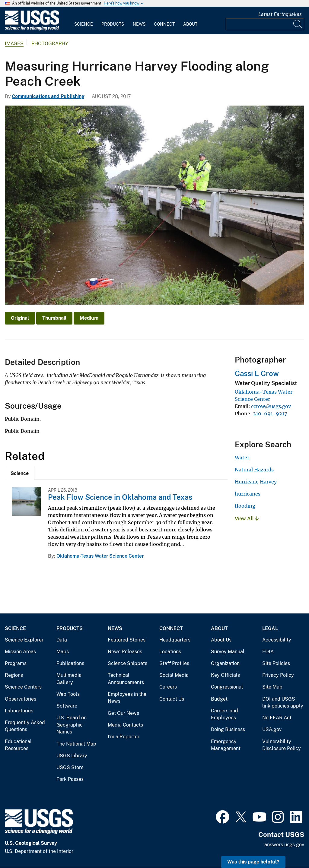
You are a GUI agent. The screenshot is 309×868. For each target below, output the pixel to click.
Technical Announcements (126, 679)
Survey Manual (228, 652)
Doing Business (228, 729)
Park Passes (70, 779)
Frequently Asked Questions (25, 726)
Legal (270, 628)
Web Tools (68, 694)
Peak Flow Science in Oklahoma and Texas (120, 497)
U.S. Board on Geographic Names (72, 725)
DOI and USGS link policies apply (283, 703)
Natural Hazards (254, 470)
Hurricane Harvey (256, 482)
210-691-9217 (270, 413)
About (190, 24)
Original (20, 318)
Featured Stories (127, 640)
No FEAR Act (277, 718)
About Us (221, 640)
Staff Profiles (174, 663)
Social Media (174, 675)
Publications (70, 663)
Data (62, 640)
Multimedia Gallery (69, 679)
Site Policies (276, 663)
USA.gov (272, 729)
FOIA (268, 652)
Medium (89, 318)
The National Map (76, 744)
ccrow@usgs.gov (271, 406)
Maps (63, 652)
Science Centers (23, 687)
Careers (168, 687)
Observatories (21, 699)
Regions (14, 675)
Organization (225, 663)
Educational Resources (18, 745)
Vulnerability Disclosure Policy (282, 745)
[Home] (32, 29)
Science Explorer (24, 640)
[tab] (20, 473)
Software (67, 706)
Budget (219, 699)
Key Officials (225, 675)
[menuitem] (84, 21)
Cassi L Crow (257, 373)
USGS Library (72, 756)
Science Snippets (127, 663)
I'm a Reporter (124, 737)
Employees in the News (127, 698)
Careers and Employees (225, 714)
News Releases (125, 652)
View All (247, 519)
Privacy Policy (278, 675)
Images (14, 44)
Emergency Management (226, 745)
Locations (170, 652)
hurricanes (248, 494)
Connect (164, 24)
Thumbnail (54, 318)
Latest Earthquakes (280, 14)
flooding (245, 506)
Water (242, 458)
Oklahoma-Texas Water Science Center (100, 556)
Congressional (227, 687)
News (139, 24)
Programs (16, 663)
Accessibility (277, 640)
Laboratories (19, 711)
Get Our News (123, 713)
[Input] (265, 24)
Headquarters (175, 640)
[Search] (298, 24)
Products (113, 24)
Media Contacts (125, 725)
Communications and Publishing (48, 96)
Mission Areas (20, 652)
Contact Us (172, 699)
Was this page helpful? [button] (253, 862)
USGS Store (70, 767)
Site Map (272, 687)
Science (84, 24)
